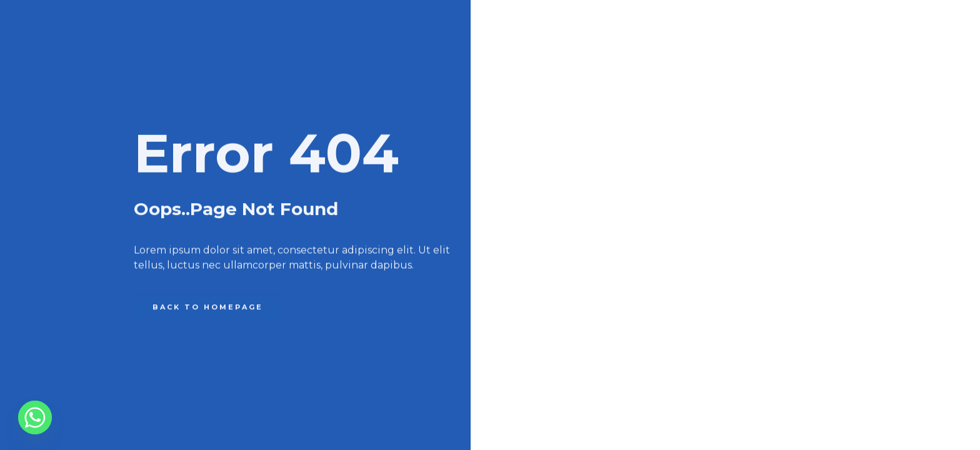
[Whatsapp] (35, 417)
